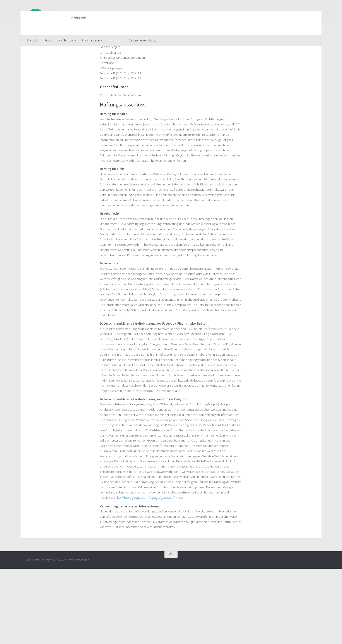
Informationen (91, 40)
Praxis (48, 40)
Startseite (33, 40)
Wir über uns (66, 40)
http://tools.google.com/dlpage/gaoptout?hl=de (134, 571)
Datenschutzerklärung (142, 40)
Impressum (115, 40)
